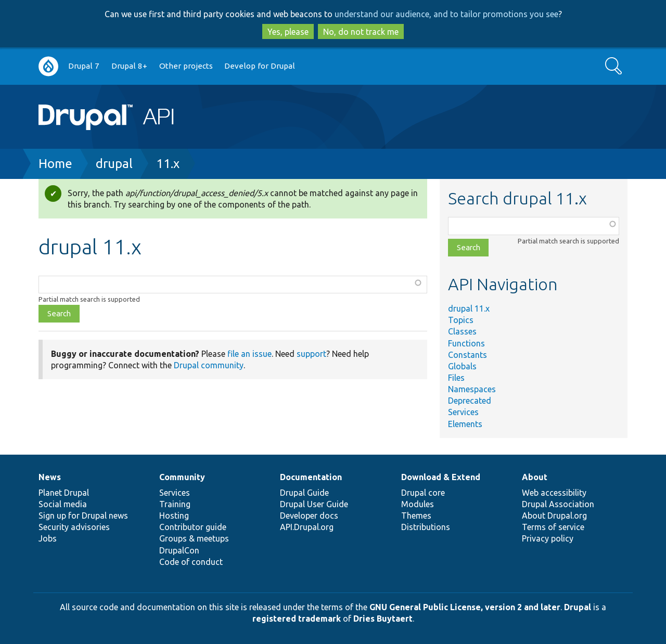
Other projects (186, 66)
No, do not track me (361, 32)
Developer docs (309, 516)
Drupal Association (558, 504)
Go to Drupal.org (48, 66)
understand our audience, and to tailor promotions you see (446, 14)
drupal (114, 164)
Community (182, 477)
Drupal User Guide (314, 504)
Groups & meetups (194, 538)
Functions (466, 343)
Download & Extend (441, 477)
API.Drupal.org (307, 527)
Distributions (426, 527)
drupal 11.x (469, 308)
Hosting (174, 516)
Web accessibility (554, 493)
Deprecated (470, 401)
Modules (418, 504)
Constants (468, 355)
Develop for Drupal (260, 66)
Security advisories (74, 527)
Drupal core (423, 493)
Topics (461, 320)
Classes (462, 331)
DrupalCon (179, 550)
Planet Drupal (64, 493)
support (311, 354)
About (535, 477)
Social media (63, 504)
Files (456, 378)
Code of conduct (191, 562)
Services (463, 412)
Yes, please (288, 32)
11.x (168, 164)
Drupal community (209, 365)
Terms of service (553, 527)
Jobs (48, 538)
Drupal (578, 607)
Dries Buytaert (383, 619)
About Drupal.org (554, 516)
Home (55, 164)
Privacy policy (548, 538)
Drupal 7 (84, 66)
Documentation (311, 477)
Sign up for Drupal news (83, 516)
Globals (462, 366)
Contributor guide (193, 527)
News (50, 477)
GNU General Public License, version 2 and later (465, 607)
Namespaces (472, 389)
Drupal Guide (304, 493)
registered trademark (297, 619)
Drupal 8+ (129, 66)
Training (175, 504)
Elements (465, 424)
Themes (416, 516)
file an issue (249, 354)
